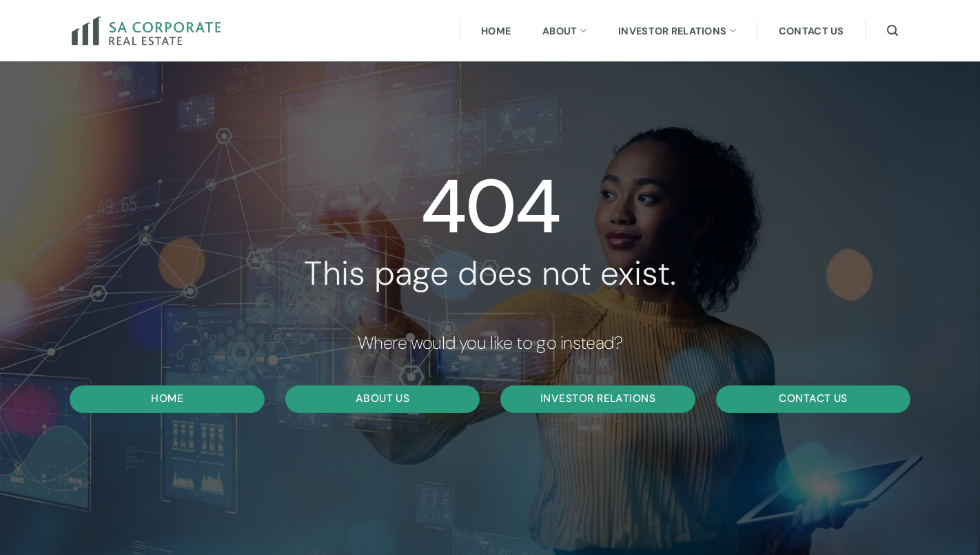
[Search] (892, 31)
